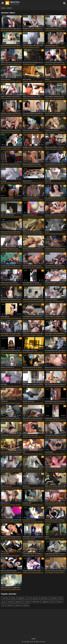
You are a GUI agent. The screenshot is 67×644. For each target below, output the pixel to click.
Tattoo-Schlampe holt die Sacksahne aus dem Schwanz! (33, 469)
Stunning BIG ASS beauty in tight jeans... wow (11, 333)
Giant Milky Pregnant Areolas (10, 249)
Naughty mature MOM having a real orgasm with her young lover (33, 147)
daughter (21, 598)
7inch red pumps (6, 79)
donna (60, 602)
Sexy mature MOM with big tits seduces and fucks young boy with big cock (33, 113)
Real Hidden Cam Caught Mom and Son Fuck (33, 537)
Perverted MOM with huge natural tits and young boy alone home (56, 350)
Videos (10, 8)
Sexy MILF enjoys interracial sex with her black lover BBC (56, 266)
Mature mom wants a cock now (54, 147)
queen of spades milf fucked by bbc (11, 96)
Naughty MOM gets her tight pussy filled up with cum (56, 283)
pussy (56, 183)
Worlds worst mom (28, 401)
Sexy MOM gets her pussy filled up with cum (56, 164)
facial (47, 471)
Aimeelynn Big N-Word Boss (31, 198)
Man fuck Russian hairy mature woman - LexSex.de (56, 384)
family (13, 598)
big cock (41, 30)
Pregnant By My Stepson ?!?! (54, 28)
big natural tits (14, 251)
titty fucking (49, 437)
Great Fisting (49, 452)
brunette (17, 488)
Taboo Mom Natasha (7, 198)
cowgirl (37, 555)
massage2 (4, 384)
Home (3, 8)
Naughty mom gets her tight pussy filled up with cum (33, 28)
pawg (17, 335)
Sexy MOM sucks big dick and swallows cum (11, 537)
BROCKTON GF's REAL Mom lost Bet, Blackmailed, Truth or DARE (11, 300)
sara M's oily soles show (30, 435)
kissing (25, 454)
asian (63, 539)
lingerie (21, 81)
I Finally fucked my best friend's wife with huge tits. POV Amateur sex (11, 418)
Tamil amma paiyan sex (30, 215)
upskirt (47, 98)
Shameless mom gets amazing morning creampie (56, 249)
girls (4, 602)
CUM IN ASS (4, 401)
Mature (47, 79)
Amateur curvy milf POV (52, 130)
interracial (20, 98)
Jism (24, 452)
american (34, 200)
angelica (45, 602)
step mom (20, 149)
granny (22, 64)
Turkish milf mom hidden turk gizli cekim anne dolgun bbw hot (33, 300)
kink (35, 47)
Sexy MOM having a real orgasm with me (11, 45)
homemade (30, 30)
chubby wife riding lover (52, 418)
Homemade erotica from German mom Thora (56, 401)
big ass (21, 335)
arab (18, 589)
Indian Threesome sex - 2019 (32, 96)
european (43, 183)
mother (64, 30)
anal (22, 403)
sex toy (43, 335)
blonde (34, 183)
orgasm (47, 267)
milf (49, 30)
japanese (44, 598)
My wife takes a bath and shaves (11, 469)
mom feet (34, 437)
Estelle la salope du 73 (7, 367)
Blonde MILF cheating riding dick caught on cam (33, 418)
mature (6, 30)
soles (39, 437)
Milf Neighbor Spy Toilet (30, 350)
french (38, 183)
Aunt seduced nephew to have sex (56, 435)
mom (2, 30)
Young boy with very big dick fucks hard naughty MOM (11, 266)
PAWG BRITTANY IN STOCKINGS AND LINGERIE (33, 554)
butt (38, 47)
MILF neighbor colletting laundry (55, 96)
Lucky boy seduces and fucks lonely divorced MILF (11, 113)
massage (4, 181)
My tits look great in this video (32, 164)
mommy (5, 598)
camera (18, 605)
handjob (64, 47)
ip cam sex (26, 486)
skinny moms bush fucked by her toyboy (56, 215)
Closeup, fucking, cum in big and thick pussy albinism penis (56, 571)
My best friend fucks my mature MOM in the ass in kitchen (33, 367)
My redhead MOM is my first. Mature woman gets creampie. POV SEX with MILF (56, 198)
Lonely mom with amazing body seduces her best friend (11, 130)
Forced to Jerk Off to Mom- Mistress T (56, 113)
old (3, 605)
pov (64, 115)
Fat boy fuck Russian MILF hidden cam (11, 232)
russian (31, 81)
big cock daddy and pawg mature (11, 28)
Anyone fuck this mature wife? (32, 571)
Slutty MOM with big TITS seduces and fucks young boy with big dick (56, 554)
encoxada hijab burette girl (31, 283)
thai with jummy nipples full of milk (11, 520)
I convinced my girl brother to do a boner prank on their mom (56, 62)
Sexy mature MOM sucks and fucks (11, 452)
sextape (14, 149)
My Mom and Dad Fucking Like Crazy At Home (33, 249)
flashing (18, 284)
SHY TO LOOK (5, 554)
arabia (10, 602)
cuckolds (53, 598)
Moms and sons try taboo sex (54, 367)
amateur (11, 30)
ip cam (47, 232)
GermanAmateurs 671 (52, 45)
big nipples (22, 251)
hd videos (16, 64)
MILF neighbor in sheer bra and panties (33, 384)
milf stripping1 (5, 316)
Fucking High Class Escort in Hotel (11, 435)
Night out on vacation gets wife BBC (56, 486)
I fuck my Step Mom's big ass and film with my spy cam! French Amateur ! (11, 147)
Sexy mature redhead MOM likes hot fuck (56, 333)
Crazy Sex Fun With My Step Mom (55, 469)
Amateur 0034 (27, 503)
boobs (27, 602)
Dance (47, 537)
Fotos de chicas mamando (31, 130)
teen (24, 98)
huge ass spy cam (6, 486)
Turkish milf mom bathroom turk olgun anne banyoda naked (11, 350)
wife (17, 81)
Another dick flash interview (9, 283)
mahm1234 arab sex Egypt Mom (10, 588)
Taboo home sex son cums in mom (11, 62)
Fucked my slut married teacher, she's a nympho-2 (33, 232)
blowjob (17, 30)
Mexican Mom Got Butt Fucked (32, 266)
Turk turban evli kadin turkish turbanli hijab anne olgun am (56, 503)
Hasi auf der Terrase (29, 520)
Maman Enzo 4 (5, 503)
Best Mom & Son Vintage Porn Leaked (33, 62)
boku (53, 602)
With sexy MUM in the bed (9, 571)
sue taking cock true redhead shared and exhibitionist (33, 316)
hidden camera (38, 81)
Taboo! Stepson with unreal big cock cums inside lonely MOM (56, 520)
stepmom (59, 30)
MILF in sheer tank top (7, 215)
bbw (58, 234)
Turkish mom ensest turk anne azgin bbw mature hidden (11, 164)
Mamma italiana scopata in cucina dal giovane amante (56, 316)
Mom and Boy (27, 79)
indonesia (36, 602)
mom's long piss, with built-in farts (33, 45)
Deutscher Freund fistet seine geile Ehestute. (33, 333)
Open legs (48, 181)
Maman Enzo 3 (27, 181)
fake (61, 598)
